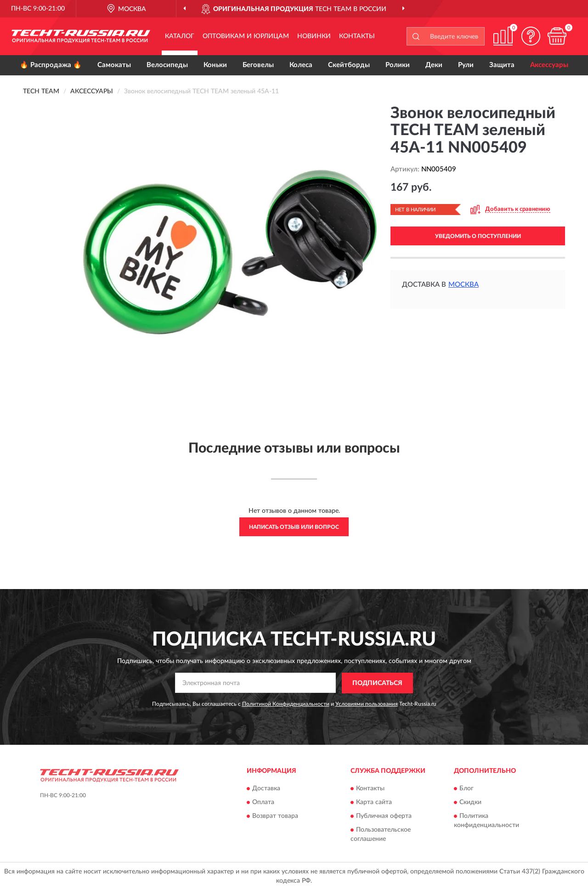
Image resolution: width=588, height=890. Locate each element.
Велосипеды (167, 65)
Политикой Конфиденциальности (286, 704)
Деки (434, 65)
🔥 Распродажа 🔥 (51, 65)
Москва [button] (464, 285)
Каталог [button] (180, 36)
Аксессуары (549, 65)
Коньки (215, 65)
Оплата (263, 803)
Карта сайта (374, 803)
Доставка (266, 789)
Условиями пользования (367, 704)
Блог (466, 789)
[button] (531, 36)
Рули (466, 65)
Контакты (357, 36)
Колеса (301, 65)
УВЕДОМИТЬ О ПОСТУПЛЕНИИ (478, 236)
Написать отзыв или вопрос (294, 527)
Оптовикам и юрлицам (246, 36)
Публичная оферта (384, 816)
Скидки (470, 803)
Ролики (398, 65)
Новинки (314, 36)
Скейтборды (349, 65)
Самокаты (114, 65)
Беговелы (258, 65)
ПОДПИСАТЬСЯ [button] (377, 683)
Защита (502, 65)
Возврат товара (275, 816)
